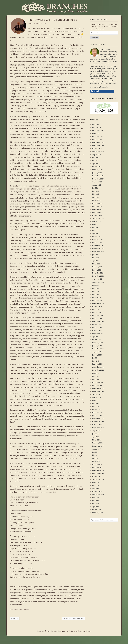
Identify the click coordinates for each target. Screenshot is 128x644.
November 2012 (98, 422)
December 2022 (98, 209)
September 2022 (98, 218)
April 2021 (96, 261)
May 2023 (96, 194)
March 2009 (96, 510)
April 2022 (96, 234)
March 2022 (96, 236)
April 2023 (96, 197)
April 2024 (96, 164)
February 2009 (97, 513)
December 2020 (98, 273)
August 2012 (97, 431)
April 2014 (96, 379)
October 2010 (97, 476)
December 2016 (98, 349)
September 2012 (98, 428)
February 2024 (97, 170)
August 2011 (97, 449)
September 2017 (98, 334)
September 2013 (98, 394)
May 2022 (96, 230)
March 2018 (96, 325)
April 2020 (96, 294)
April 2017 (96, 337)
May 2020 (96, 291)
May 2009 (96, 504)
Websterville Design (84, 631)
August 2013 (97, 397)
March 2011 (96, 461)
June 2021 (96, 255)
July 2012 (95, 434)
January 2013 (97, 416)
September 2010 (98, 479)
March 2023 (96, 200)
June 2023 (96, 191)
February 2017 (97, 343)
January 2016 (97, 355)
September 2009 (98, 495)
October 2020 (97, 279)
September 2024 (98, 152)
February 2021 (97, 267)
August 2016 (97, 352)
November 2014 (98, 370)
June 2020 (96, 288)
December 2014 (98, 367)
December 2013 (98, 388)
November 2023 (98, 179)
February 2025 (97, 136)
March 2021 (96, 264)
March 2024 (96, 167)
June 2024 (96, 158)
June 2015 (96, 361)
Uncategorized (24, 609)
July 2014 (95, 373)
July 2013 (95, 400)
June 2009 (96, 501)
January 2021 (97, 270)
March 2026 (96, 127)
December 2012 (98, 419)
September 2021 (98, 252)
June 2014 (96, 376)
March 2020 (96, 297)
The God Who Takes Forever (73, 618)
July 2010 (95, 482)
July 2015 (95, 358)
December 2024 (98, 142)
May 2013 (96, 406)
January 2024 (97, 173)
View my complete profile (99, 87)
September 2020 (98, 282)
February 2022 (97, 240)
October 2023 (97, 182)
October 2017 (97, 331)
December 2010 (98, 470)
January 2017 (97, 346)
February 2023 (97, 203)
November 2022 (98, 212)
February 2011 (97, 464)
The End (15, 618)
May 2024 (96, 161)
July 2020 (95, 285)
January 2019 (97, 318)
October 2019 (97, 306)
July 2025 (95, 133)
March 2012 (96, 440)
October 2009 (97, 491)
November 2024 (98, 145)
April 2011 (96, 458)
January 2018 (97, 328)
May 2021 (96, 258)
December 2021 (98, 246)
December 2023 (98, 176)
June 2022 (96, 227)
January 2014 (97, 385)
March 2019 (96, 312)
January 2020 (97, 300)
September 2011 (98, 446)
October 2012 (97, 425)
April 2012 (96, 437)
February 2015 (97, 364)
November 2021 (98, 249)
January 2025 (97, 139)
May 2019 (96, 309)
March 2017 (96, 340)
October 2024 (97, 149)
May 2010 (96, 485)
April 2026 (96, 124)
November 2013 (98, 391)
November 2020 (98, 276)
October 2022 (97, 215)
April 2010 (96, 488)
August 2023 (97, 185)
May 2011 (96, 455)
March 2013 (96, 410)
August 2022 (97, 221)
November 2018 (98, 321)
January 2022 (97, 243)
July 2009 (95, 497)
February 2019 (97, 315)
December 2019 (98, 303)
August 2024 (97, 155)
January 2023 (97, 206)
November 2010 (98, 473)
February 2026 (97, 130)
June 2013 (96, 403)
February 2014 (97, 382)
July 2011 (95, 452)
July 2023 (95, 188)
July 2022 (95, 224)
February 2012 (97, 443)
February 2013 (97, 413)
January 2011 (97, 467)
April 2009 (96, 507)
